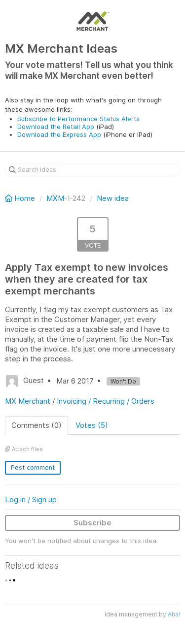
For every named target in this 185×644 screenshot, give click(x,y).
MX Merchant (28, 401)
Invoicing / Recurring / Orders (106, 401)
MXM (55, 198)
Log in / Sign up (31, 499)
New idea (113, 198)
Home (21, 198)
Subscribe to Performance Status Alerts (78, 119)
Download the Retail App (56, 127)
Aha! (174, 614)
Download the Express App (59, 134)
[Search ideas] (92, 170)
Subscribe (92, 523)
